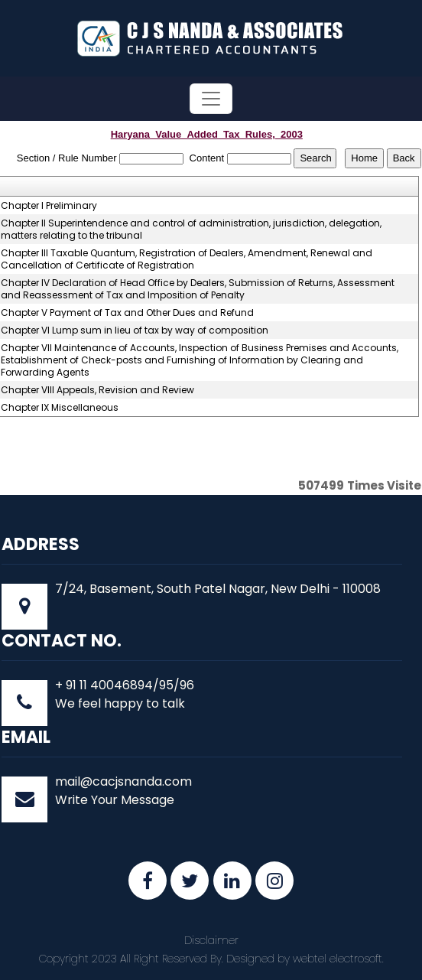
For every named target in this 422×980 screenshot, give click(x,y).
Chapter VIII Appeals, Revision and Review (97, 390)
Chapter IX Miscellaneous (60, 408)
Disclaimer (211, 940)
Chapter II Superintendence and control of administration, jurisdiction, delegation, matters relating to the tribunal (191, 230)
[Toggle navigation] (211, 99)
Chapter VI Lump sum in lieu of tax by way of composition (135, 330)
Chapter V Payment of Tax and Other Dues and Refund (127, 313)
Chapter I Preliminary (49, 206)
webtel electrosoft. (338, 959)
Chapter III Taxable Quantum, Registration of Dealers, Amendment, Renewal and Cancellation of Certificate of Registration (187, 259)
